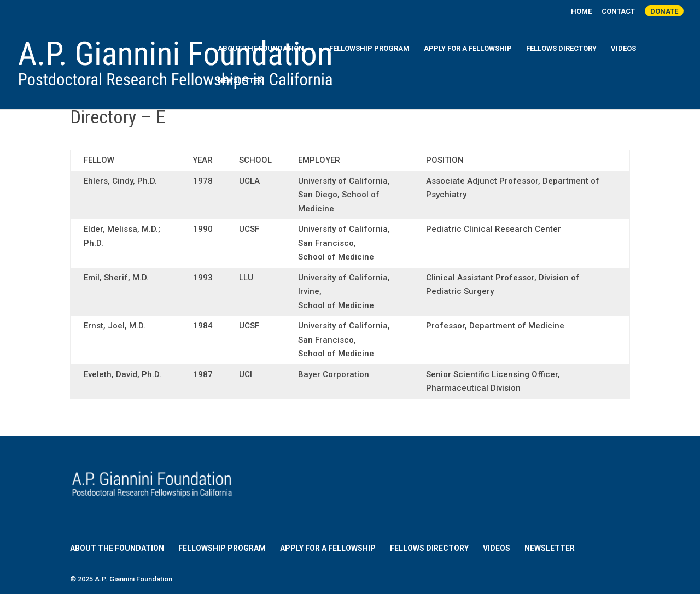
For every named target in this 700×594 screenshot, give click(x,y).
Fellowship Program (369, 49)
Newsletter (240, 81)
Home (581, 11)
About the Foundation (261, 49)
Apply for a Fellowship (468, 49)
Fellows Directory (561, 49)
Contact (618, 11)
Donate (664, 11)
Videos (623, 49)
